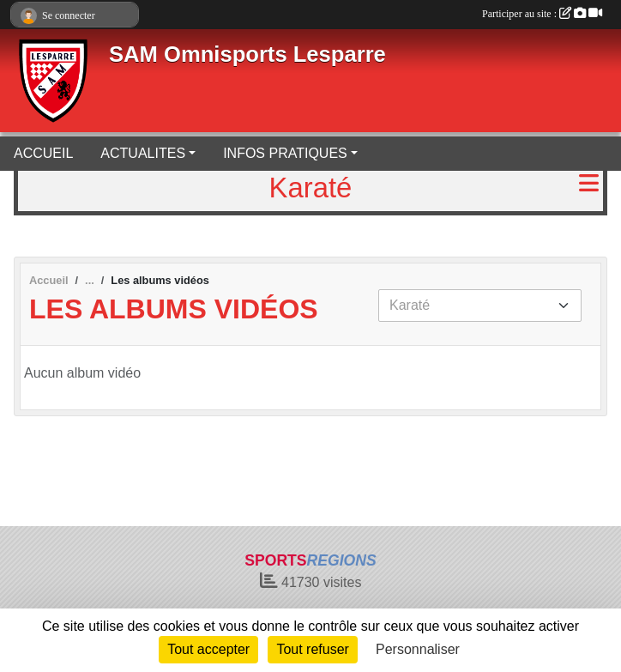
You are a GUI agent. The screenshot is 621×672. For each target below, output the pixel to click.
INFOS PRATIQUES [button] (285, 153)
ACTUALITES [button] (143, 153)
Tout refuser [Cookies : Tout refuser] (312, 649)
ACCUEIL (43, 153)
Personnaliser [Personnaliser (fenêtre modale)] (418, 649)
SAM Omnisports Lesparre (247, 54)
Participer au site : (542, 14)
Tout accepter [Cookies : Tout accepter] (208, 649)
